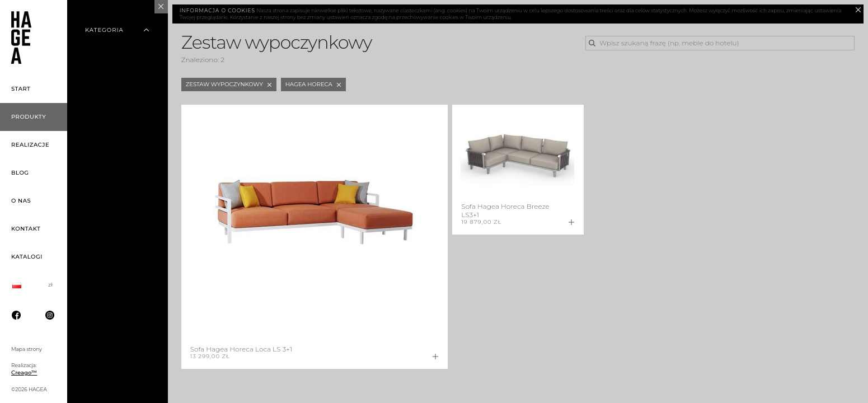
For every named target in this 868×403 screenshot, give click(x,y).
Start (21, 89)
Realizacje (30, 145)
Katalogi (27, 257)
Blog (20, 173)
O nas (21, 201)
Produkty (29, 117)
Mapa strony (27, 349)
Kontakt (26, 229)
